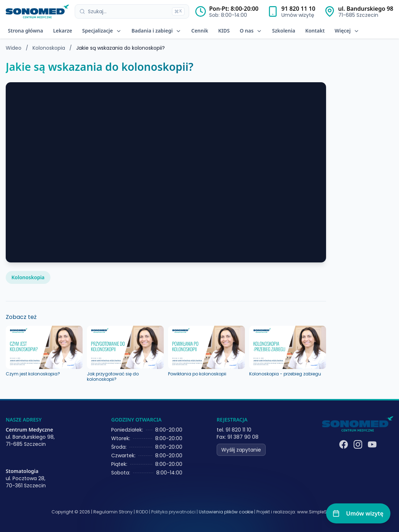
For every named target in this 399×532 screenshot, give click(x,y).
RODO (142, 512)
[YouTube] (372, 444)
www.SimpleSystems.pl (322, 512)
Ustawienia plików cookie (226, 512)
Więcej (347, 31)
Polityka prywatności (173, 512)
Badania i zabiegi (156, 31)
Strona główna (25, 31)
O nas (251, 31)
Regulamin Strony (113, 512)
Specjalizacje (102, 31)
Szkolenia (284, 31)
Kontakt (315, 31)
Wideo (14, 48)
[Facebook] (344, 444)
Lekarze (62, 31)
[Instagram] (358, 444)
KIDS (224, 31)
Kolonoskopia (50, 48)
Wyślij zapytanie (241, 450)
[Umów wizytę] (358, 513)
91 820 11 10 (298, 9)
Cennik (200, 31)
